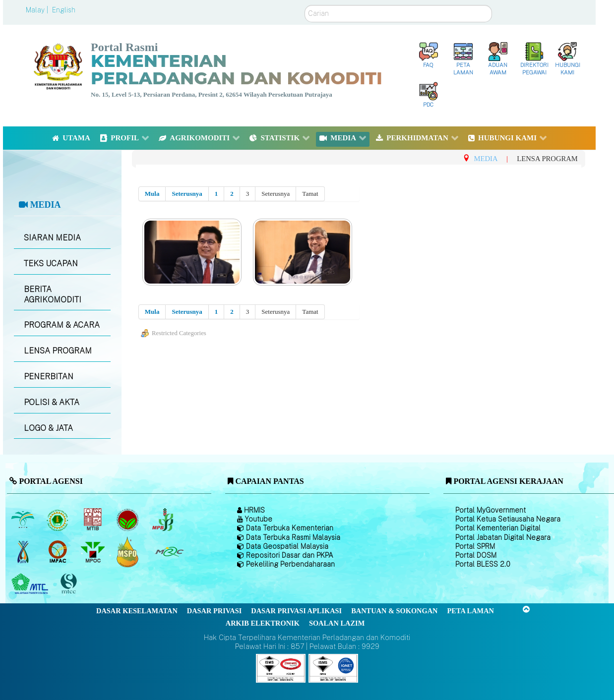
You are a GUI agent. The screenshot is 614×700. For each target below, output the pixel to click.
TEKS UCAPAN (51, 263)
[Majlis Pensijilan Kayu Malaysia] (70, 584)
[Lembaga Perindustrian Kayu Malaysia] (93, 520)
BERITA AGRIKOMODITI (53, 294)
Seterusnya (187, 194)
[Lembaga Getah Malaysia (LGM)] (59, 520)
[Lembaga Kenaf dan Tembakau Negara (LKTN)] (24, 552)
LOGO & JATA (48, 428)
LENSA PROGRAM (58, 351)
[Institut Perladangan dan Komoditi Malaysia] (59, 552)
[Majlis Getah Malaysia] (169, 552)
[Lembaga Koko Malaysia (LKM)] (129, 520)
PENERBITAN (49, 377)
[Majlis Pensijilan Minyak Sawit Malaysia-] (129, 552)
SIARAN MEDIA (52, 238)
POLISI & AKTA (52, 402)
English (64, 10)
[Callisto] (281, 668)
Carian (305, 5)
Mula (152, 194)
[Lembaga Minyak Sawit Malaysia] (24, 520)
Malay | (38, 10)
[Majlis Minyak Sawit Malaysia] (93, 552)
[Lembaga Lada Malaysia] (163, 520)
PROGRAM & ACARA (62, 325)
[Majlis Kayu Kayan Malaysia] (31, 584)
